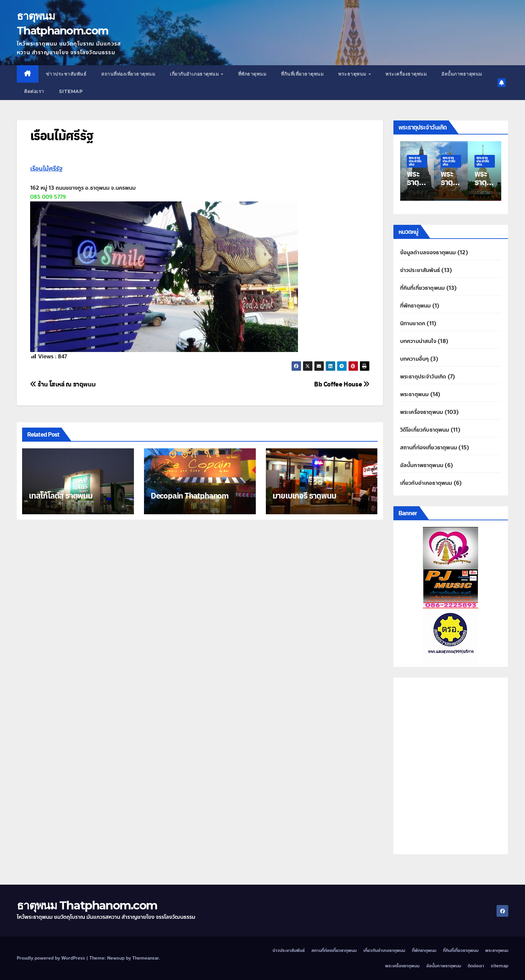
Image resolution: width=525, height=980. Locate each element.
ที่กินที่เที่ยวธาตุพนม (302, 74)
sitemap (71, 91)
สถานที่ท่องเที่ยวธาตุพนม (128, 74)
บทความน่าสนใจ (418, 341)
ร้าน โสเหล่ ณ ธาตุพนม (63, 384)
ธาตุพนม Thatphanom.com (87, 905)
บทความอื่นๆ (415, 359)
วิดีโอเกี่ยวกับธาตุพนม (425, 430)
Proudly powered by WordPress (52, 958)
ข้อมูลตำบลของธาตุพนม (428, 252)
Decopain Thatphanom (190, 495)
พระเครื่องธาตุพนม (406, 74)
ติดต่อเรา (34, 91)
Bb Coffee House (342, 384)
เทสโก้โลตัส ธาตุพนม (61, 495)
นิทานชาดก (413, 323)
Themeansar (145, 958)
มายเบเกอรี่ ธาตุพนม (304, 495)
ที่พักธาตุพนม (252, 74)
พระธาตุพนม (353, 74)
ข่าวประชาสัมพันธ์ (66, 74)
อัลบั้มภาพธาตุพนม (462, 74)
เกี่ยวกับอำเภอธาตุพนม (195, 74)
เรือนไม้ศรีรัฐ (62, 135)
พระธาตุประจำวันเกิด (415, 161)
